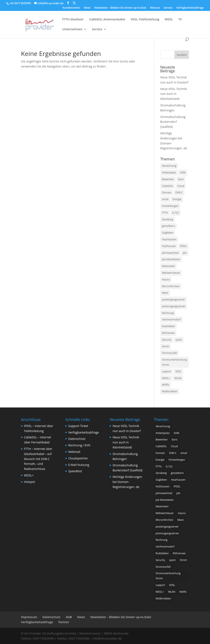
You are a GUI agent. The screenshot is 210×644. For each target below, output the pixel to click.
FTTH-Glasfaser (73, 20)
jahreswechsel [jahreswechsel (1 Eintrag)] (170, 253)
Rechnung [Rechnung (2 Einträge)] (168, 313)
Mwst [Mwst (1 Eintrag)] (165, 293)
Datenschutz (77, 439)
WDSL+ (29, 475)
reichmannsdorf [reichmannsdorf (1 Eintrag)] (171, 319)
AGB (69, 617)
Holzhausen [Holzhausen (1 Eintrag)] (169, 246)
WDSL (169, 20)
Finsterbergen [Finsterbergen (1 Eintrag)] (170, 206)
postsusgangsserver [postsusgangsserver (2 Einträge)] (174, 306)
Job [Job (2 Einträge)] (185, 253)
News (87, 8)
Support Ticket (78, 426)
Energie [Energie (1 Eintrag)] (177, 199)
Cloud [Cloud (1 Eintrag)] (181, 186)
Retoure (155, 8)
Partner (64, 622)
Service (168, 8)
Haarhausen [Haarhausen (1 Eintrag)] (169, 239)
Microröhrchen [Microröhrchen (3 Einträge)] (171, 286)
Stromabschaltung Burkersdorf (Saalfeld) (173, 122)
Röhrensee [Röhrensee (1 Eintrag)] (168, 333)
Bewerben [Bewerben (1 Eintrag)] (168, 179)
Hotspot (30, 482)
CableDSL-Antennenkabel (107, 20)
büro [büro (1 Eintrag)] (181, 179)
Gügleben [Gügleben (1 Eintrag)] (168, 233)
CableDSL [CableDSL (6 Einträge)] (168, 186)
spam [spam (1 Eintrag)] (179, 340)
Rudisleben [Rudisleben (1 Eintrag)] (168, 326)
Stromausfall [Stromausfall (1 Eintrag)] (169, 353)
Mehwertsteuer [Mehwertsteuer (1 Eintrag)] (171, 273)
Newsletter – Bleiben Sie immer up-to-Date (120, 8)
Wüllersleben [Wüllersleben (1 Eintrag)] (170, 391)
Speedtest (75, 471)
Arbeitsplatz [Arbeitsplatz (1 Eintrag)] (169, 173)
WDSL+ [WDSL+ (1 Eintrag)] (166, 378)
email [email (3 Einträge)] (165, 199)
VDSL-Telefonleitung (145, 20)
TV (180, 20)
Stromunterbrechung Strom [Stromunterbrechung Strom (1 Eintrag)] (174, 362)
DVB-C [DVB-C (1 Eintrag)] (179, 192)
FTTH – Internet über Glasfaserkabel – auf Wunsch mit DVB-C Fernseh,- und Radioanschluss (38, 459)
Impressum (29, 617)
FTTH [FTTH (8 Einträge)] (165, 213)
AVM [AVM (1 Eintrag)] (183, 173)
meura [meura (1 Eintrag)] (166, 280)
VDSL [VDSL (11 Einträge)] (178, 371)
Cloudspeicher (78, 458)
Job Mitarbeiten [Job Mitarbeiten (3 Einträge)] (171, 259)
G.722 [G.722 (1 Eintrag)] (175, 213)
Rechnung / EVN (79, 445)
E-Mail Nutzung (79, 465)
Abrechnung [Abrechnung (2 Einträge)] (169, 166)
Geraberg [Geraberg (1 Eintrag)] (168, 219)
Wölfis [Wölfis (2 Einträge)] (166, 385)
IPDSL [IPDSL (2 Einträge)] (183, 246)
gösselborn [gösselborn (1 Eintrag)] (168, 226)
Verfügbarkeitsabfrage (190, 8)
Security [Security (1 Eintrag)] (167, 340)
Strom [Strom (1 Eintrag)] (166, 346)
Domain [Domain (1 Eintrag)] (167, 192)
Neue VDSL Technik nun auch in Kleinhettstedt (174, 94)
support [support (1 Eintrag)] (167, 371)
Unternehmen (72, 29)
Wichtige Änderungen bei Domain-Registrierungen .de (127, 482)
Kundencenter (71, 8)
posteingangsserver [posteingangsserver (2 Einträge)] (173, 300)
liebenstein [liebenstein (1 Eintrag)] (168, 266)
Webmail (74, 452)
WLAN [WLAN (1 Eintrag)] (178, 378)
